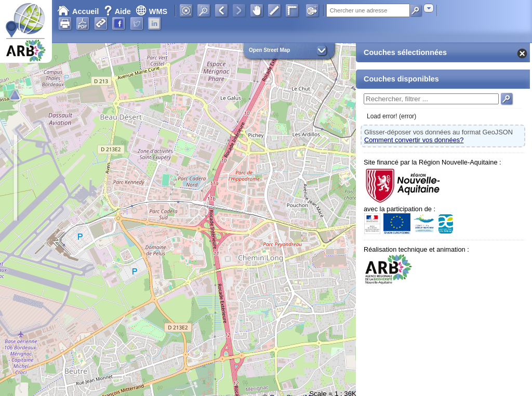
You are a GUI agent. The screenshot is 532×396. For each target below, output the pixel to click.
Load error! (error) (391, 116)
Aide (118, 11)
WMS (151, 11)
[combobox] (429, 8)
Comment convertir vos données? (414, 140)
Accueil (78, 11)
